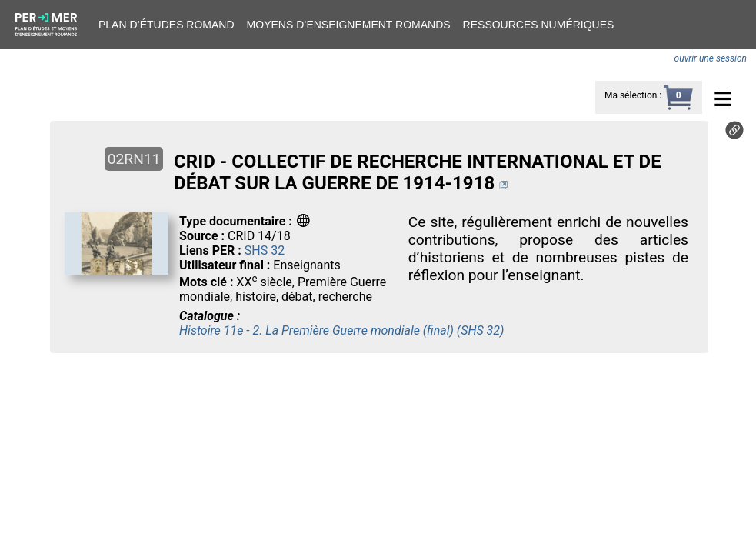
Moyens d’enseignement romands (349, 25)
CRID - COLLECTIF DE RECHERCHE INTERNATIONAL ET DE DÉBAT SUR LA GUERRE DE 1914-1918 (418, 172)
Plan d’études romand (167, 25)
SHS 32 (265, 250)
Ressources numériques (539, 25)
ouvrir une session (711, 58)
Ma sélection (631, 95)
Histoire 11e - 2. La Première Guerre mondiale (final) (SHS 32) (341, 330)
